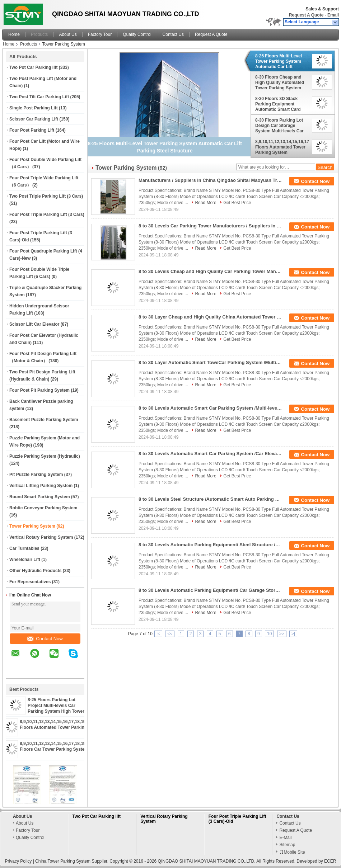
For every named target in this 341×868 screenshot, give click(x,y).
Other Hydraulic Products (35, 571)
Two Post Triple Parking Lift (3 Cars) (46, 196)
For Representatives (30, 582)
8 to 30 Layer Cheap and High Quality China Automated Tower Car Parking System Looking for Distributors (210, 317)
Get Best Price (237, 203)
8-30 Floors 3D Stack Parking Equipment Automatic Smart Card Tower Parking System (278, 104)
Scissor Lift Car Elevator (34, 324)
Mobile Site (292, 852)
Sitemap (287, 845)
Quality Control (137, 34)
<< (170, 634)
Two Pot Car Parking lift (33, 67)
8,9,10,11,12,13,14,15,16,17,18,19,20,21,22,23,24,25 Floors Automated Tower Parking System (282, 147)
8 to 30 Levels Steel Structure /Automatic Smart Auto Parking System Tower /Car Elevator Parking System (210, 499)
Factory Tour (100, 34)
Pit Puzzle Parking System (36, 475)
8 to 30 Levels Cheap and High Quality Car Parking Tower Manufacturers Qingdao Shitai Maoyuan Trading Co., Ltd (210, 271)
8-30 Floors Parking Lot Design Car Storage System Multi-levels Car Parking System (279, 126)
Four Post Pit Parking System (39, 390)
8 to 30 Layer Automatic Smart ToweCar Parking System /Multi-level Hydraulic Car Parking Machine (210, 362)
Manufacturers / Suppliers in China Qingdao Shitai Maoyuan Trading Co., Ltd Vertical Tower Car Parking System (210, 180)
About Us (68, 34)
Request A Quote (306, 15)
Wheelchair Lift (25, 560)
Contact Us (173, 34)
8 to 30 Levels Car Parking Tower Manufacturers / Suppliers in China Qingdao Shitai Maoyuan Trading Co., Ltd (210, 226)
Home (14, 34)
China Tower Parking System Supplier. (72, 861)
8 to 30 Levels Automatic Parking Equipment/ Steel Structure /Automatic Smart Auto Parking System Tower (210, 545)
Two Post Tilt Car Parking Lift (39, 97)
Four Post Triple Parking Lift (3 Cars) (47, 214)
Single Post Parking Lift (34, 108)
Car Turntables (24, 548)
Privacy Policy (18, 861)
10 (269, 634)
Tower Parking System (32, 526)
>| (293, 634)
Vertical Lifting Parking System (41, 486)
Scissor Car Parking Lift (34, 119)
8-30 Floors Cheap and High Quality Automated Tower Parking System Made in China (280, 82)
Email (333, 15)
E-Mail (285, 838)
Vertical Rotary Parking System (41, 537)
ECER (330, 861)
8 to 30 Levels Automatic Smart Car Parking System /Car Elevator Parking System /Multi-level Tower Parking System (210, 454)
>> (282, 634)
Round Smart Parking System (40, 497)
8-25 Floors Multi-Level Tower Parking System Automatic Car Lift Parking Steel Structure (279, 61)
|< (158, 634)
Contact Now (45, 639)
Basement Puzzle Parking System (44, 420)
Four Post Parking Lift (32, 130)
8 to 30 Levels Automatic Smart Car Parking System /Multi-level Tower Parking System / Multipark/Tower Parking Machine (210, 408)
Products (39, 34)
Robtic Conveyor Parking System (43, 508)
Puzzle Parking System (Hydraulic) (45, 456)
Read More (205, 203)
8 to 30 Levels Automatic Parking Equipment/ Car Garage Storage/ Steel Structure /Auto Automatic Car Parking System (210, 590)
